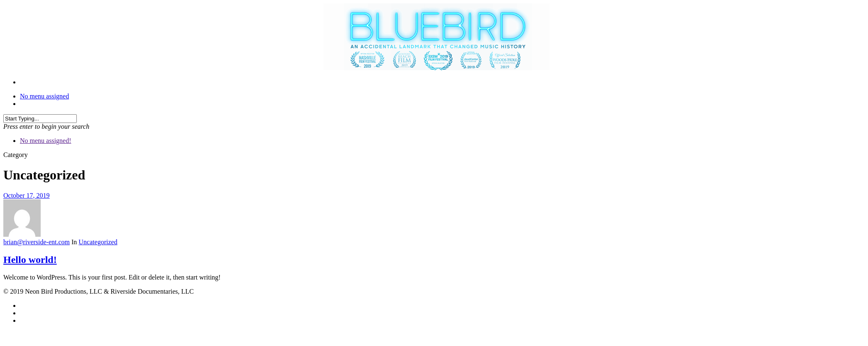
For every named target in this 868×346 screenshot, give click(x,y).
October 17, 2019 (27, 195)
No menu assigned (44, 96)
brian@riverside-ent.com (37, 242)
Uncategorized (98, 242)
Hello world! (30, 260)
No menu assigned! (46, 141)
